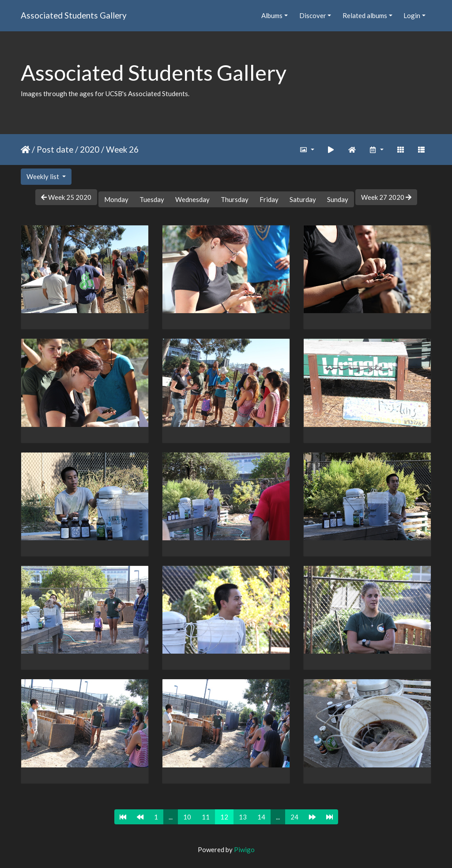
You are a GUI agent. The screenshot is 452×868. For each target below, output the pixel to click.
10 (187, 817)
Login (412, 15)
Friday (269, 199)
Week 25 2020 (66, 197)
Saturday (303, 199)
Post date (55, 149)
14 (261, 817)
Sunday (338, 199)
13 (243, 817)
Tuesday (152, 199)
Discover (313, 15)
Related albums (365, 15)
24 (294, 817)
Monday (116, 199)
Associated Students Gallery (74, 15)
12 (224, 817)
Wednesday (192, 199)
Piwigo (244, 849)
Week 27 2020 (386, 197)
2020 (90, 149)
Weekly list (43, 176)
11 (206, 817)
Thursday (235, 199)
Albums (272, 15)
